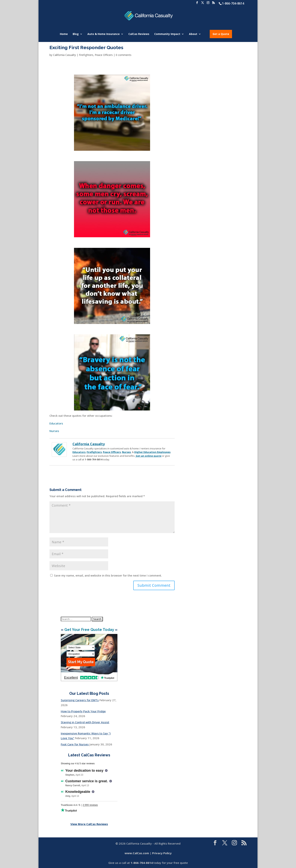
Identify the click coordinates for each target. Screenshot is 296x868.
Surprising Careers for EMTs (80, 700)
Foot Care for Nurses (75, 744)
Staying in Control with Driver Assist (85, 722)
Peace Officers (104, 55)
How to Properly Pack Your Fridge (83, 711)
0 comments (124, 55)
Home (64, 34)
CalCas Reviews (139, 34)
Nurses (54, 431)
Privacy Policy (162, 853)
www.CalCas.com (137, 853)
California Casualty (64, 55)
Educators (56, 423)
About (193, 34)
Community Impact (167, 34)
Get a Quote (221, 34)
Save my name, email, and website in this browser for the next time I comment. (108, 575)
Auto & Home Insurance (104, 34)
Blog (76, 34)
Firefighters (86, 55)
